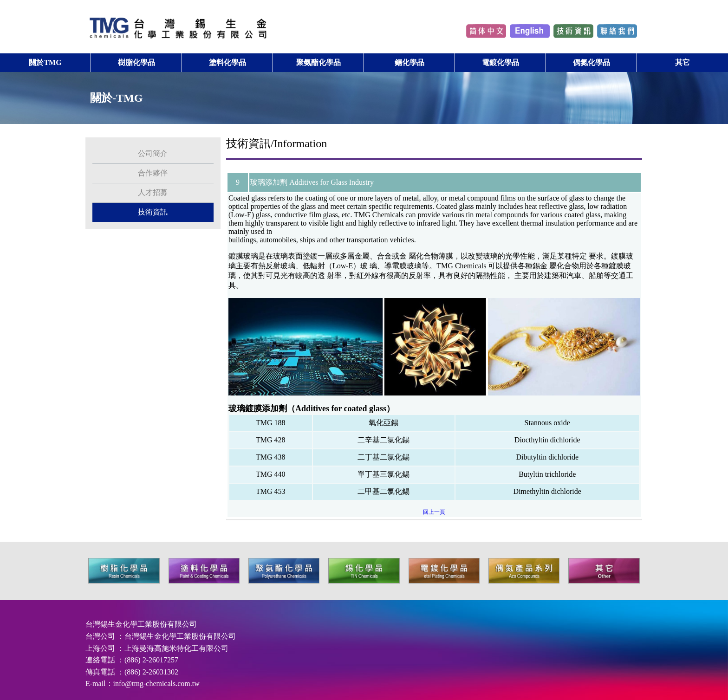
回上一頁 (434, 504)
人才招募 (153, 184)
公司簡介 (153, 145)
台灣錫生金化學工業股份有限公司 (180, 628)
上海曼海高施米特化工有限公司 (176, 640)
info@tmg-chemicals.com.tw (156, 675)
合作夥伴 (153, 165)
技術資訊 (153, 204)
